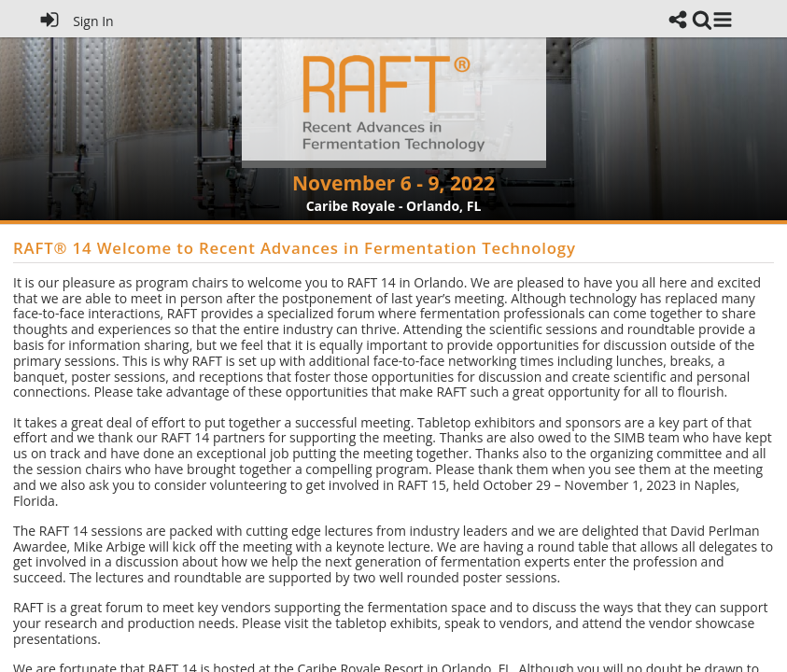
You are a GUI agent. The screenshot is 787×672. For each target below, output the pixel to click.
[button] (723, 20)
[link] (702, 20)
